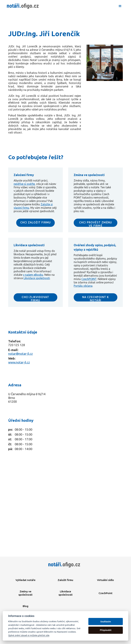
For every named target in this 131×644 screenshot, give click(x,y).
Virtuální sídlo (105, 580)
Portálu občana (83, 286)
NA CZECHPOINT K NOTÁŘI (96, 298)
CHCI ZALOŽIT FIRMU (36, 222)
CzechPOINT (89, 279)
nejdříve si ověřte (24, 184)
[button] (120, 6)
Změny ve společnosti (25, 593)
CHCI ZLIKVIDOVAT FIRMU (35, 298)
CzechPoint (105, 593)
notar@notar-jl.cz (20, 354)
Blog (26, 606)
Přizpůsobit (106, 630)
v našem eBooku (33, 275)
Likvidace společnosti (37, 278)
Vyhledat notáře (26, 580)
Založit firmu (65, 580)
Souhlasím (106, 622)
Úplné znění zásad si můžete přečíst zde (29, 635)
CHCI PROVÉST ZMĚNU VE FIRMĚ (96, 224)
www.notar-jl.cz (19, 362)
